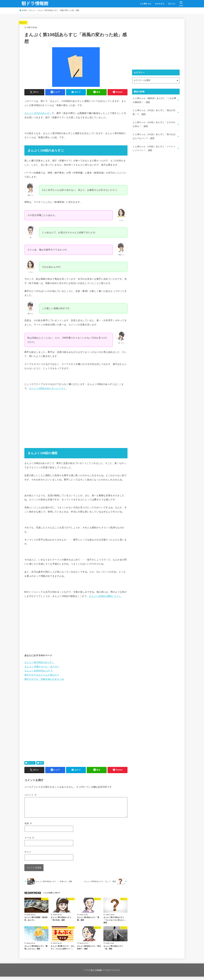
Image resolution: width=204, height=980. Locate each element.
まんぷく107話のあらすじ (38, 113)
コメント (31, 795)
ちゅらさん (160, 4)
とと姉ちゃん (146, 4)
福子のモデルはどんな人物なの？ (42, 675)
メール (29, 841)
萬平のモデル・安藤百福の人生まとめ (44, 679)
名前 (28, 827)
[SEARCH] (181, 4)
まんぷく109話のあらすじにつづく (47, 388)
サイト (28, 855)
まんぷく (172, 4)
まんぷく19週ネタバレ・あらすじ (42, 666)
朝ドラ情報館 (35, 3)
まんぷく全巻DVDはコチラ (39, 671)
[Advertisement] (76, 418)
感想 (41, 763)
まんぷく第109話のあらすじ (39, 662)
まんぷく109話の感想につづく (105, 596)
